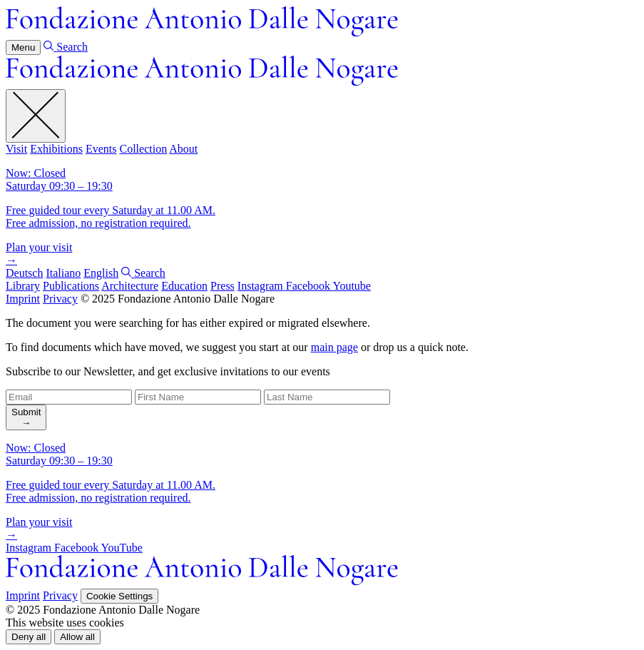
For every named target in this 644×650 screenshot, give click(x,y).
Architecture (130, 286)
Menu (23, 47)
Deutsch (24, 273)
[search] (26, 417)
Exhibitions (56, 149)
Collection (143, 149)
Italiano (63, 273)
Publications (71, 286)
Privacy (60, 299)
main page (334, 347)
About (183, 149)
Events (101, 149)
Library (23, 286)
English (101, 273)
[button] (29, 637)
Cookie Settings (119, 596)
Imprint (23, 299)
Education (184, 286)
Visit (16, 149)
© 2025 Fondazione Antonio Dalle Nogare (178, 299)
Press (223, 286)
